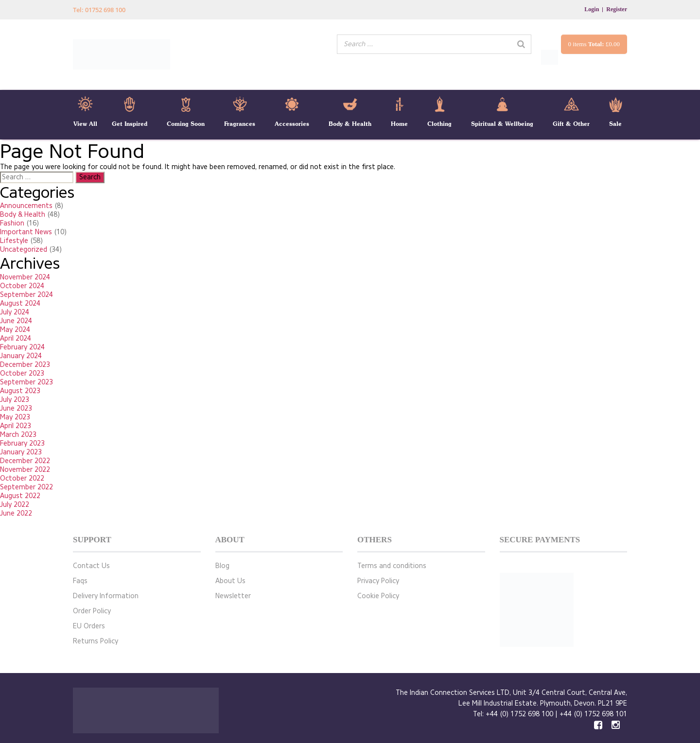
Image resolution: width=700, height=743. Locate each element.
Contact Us (91, 566)
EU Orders (89, 626)
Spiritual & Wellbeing (502, 124)
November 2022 (25, 470)
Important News (26, 232)
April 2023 (16, 426)
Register (617, 9)
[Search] (521, 44)
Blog (222, 566)
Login (592, 9)
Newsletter (233, 596)
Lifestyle (14, 241)
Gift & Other (571, 124)
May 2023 (15, 417)
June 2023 (16, 408)
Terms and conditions (392, 566)
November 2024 (25, 277)
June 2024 (16, 321)
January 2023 (21, 452)
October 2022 (22, 478)
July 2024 (15, 312)
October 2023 (22, 373)
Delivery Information (106, 596)
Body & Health (350, 124)
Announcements (26, 206)
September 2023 (26, 382)
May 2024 (15, 330)
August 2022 (20, 496)
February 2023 (22, 443)
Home (399, 124)
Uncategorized (24, 250)
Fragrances (240, 124)
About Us (230, 581)
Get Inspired (130, 124)
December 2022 (25, 461)
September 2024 (26, 295)
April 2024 (16, 338)
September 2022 (26, 487)
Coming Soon (186, 124)
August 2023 (20, 391)
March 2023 (18, 435)
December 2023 (25, 365)
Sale (615, 124)
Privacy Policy (378, 581)
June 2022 (16, 513)
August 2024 (20, 303)
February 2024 (22, 347)
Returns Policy (96, 641)
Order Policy (92, 611)
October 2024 (22, 286)
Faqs (80, 581)
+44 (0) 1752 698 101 (593, 714)
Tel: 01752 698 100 (99, 10)
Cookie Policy (378, 596)
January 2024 (21, 356)
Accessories (292, 124)
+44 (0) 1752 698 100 (519, 714)
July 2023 (15, 400)
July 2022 (15, 505)
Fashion (12, 223)
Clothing (439, 124)
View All (85, 124)
